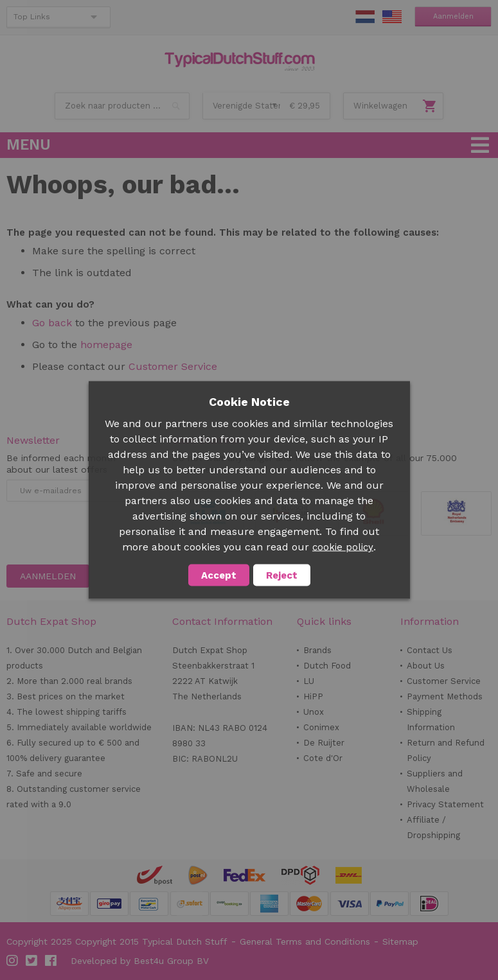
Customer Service (173, 366)
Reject (282, 575)
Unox (314, 712)
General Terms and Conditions (305, 941)
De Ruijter (324, 743)
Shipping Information (431, 720)
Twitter (32, 961)
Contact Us (430, 650)
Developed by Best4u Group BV (140, 961)
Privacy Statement (445, 804)
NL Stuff (365, 17)
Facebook (51, 961)
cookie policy (343, 547)
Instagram (13, 961)
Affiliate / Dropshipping (433, 827)
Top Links (32, 17)
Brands (317, 650)
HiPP (313, 696)
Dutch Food (327, 666)
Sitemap (400, 941)
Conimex (321, 727)
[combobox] (122, 106)
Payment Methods (445, 696)
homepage (106, 345)
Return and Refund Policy (446, 750)
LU (309, 681)
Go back (52, 323)
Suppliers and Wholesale (435, 781)
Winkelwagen (380, 106)
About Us (426, 666)
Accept (219, 575)
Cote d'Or (323, 758)
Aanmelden (453, 16)
